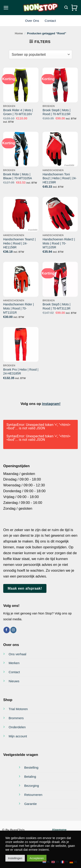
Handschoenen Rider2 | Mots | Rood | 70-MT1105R (59, 243)
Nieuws (14, 681)
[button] (6, 8)
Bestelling (31, 767)
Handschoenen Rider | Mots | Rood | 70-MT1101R (19, 308)
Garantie (30, 804)
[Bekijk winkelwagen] (74, 8)
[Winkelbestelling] (40, 54)
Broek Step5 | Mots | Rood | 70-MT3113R (56, 306)
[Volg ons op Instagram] (13, 630)
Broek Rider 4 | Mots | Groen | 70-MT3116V (18, 112)
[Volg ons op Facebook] (7, 630)
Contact (50, 21)
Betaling (30, 777)
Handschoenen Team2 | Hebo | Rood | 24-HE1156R (19, 243)
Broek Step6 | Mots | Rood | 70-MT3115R (56, 112)
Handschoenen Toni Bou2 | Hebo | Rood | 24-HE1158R (60, 178)
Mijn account (18, 736)
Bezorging (32, 786)
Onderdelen (17, 727)
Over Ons (32, 21)
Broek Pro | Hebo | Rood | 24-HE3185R (21, 372)
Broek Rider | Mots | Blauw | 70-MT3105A (18, 176)
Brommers (16, 718)
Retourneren (33, 795)
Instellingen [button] (15, 858)
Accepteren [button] (37, 858)
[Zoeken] (66, 7)
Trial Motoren (18, 709)
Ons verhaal (17, 654)
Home (19, 33)
